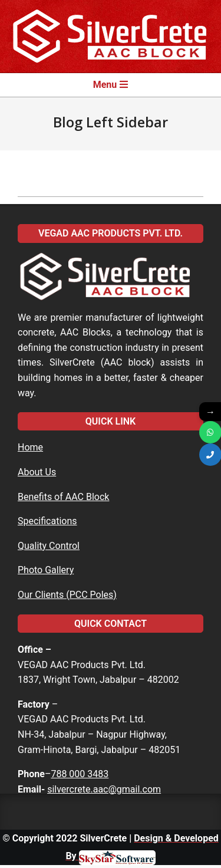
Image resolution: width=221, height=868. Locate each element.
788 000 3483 (80, 774)
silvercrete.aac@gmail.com (104, 789)
